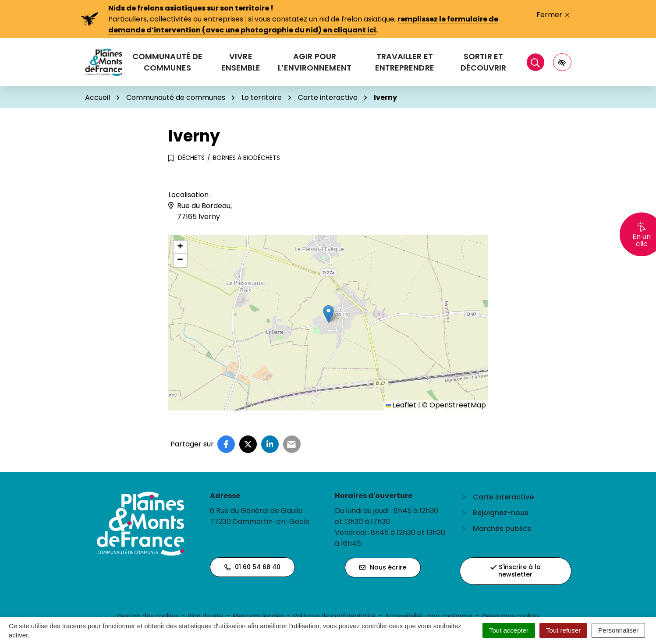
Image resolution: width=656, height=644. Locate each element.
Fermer (553, 15)
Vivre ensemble (241, 62)
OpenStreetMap (458, 405)
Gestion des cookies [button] (148, 616)
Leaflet (401, 405)
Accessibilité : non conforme (429, 616)
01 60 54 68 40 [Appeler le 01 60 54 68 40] (252, 567)
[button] (328, 314)
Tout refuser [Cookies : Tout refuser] (563, 630)
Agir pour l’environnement (315, 62)
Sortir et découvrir (484, 62)
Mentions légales (258, 616)
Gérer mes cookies (511, 616)
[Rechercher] (535, 62)
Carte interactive (503, 497)
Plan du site (206, 616)
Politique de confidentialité (335, 616)
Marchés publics (502, 529)
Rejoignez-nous (501, 513)
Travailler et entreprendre (405, 62)
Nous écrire (383, 567)
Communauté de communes (167, 62)
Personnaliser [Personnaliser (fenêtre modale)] (618, 630)
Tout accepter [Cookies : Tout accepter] (509, 630)
